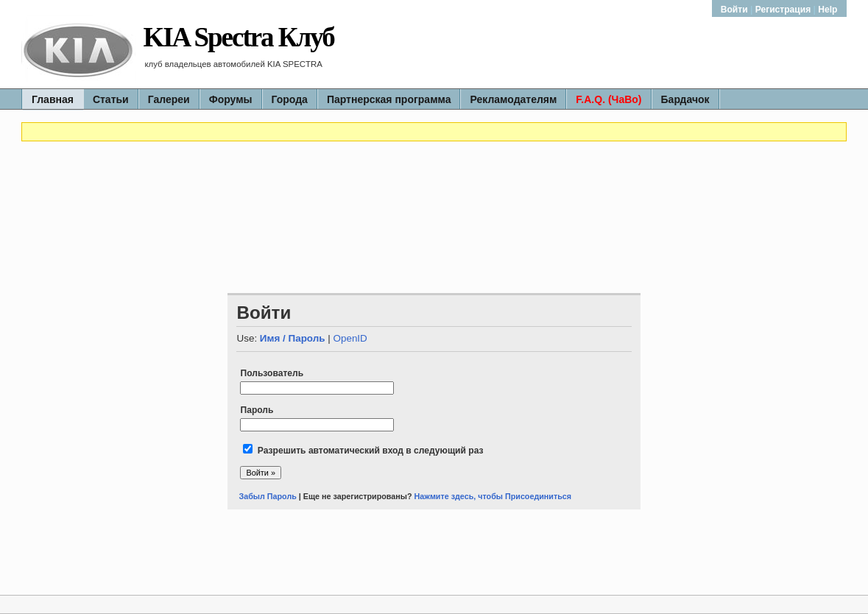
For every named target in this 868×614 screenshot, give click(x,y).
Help (828, 10)
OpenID (350, 338)
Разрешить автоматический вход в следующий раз (371, 451)
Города (290, 99)
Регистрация (783, 10)
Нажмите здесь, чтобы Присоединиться (493, 496)
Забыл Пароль (267, 496)
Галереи (169, 99)
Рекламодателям (513, 99)
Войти (735, 10)
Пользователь (272, 373)
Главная (53, 99)
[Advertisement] (434, 186)
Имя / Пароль (293, 338)
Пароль (257, 410)
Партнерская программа (389, 99)
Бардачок (685, 99)
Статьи (111, 99)
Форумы (231, 99)
